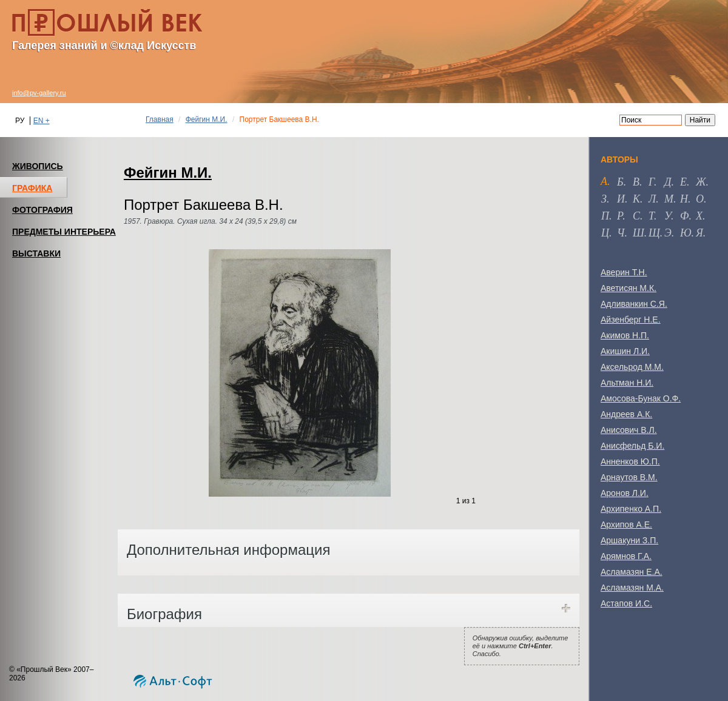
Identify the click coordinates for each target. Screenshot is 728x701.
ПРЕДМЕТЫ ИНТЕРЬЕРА (64, 232)
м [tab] (669, 199)
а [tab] (604, 181)
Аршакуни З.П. (629, 540)
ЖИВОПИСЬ (38, 166)
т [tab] (651, 216)
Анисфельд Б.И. (632, 446)
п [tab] (605, 216)
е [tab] (683, 182)
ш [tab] (639, 233)
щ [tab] (654, 233)
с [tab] (636, 216)
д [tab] (668, 182)
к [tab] (636, 199)
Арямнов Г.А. (626, 556)
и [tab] (621, 199)
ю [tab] (686, 233)
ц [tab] (605, 233)
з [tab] (604, 199)
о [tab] (700, 199)
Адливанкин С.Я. (634, 304)
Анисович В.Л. (629, 430)
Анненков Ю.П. (630, 461)
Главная (160, 119)
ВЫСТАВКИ (36, 253)
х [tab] (699, 216)
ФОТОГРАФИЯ (42, 210)
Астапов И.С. (626, 603)
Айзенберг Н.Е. (631, 320)
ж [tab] (701, 182)
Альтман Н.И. (627, 383)
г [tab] (651, 182)
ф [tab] (684, 216)
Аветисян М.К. (629, 288)
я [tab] (699, 233)
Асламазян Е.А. (632, 572)
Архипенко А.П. (631, 509)
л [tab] (652, 199)
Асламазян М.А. (632, 588)
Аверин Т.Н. (624, 272)
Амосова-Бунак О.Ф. (641, 398)
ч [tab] (621, 233)
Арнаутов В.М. (629, 477)
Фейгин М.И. (207, 119)
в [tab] (636, 182)
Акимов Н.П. (625, 335)
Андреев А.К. (626, 414)
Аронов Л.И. (625, 493)
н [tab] (684, 199)
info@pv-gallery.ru (39, 93)
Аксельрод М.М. (632, 367)
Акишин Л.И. (625, 351)
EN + (42, 121)
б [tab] (620, 182)
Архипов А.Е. (626, 525)
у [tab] (668, 216)
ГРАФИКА (32, 188)
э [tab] (668, 233)
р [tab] (620, 216)
